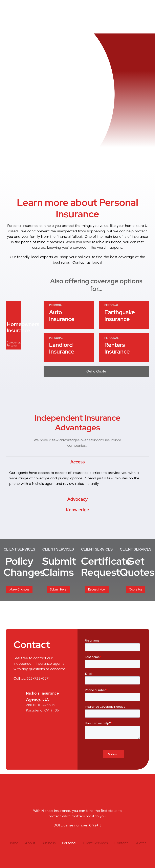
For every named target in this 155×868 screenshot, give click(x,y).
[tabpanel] (77, 460)
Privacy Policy (77, 859)
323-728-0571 (38, 658)
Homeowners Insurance (23, 307)
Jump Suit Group (131, 854)
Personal (12, 325)
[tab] (77, 441)
